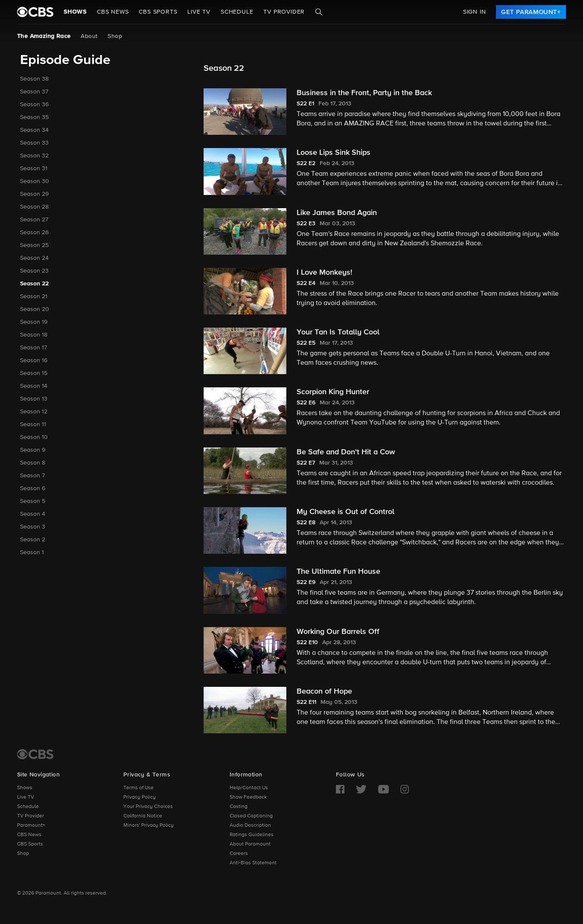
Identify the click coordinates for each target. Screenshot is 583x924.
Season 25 (34, 245)
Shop (115, 36)
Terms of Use (138, 788)
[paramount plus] (35, 12)
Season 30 (35, 181)
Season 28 (34, 207)
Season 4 (33, 514)
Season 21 (34, 296)
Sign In (475, 12)
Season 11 (33, 424)
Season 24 (34, 258)
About (89, 36)
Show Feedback (248, 797)
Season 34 (34, 130)
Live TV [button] (199, 12)
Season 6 (33, 488)
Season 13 (34, 399)
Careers (239, 854)
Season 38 (34, 79)
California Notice (143, 816)
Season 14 (34, 386)
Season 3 (33, 527)
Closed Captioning (251, 816)
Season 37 (34, 92)
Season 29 (34, 194)
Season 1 (32, 552)
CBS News (29, 835)
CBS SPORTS (158, 12)
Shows (75, 12)
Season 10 (34, 437)
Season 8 (33, 463)
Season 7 (32, 476)
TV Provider (284, 12)
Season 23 (34, 271)
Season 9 (33, 450)
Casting (239, 807)
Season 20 (35, 309)
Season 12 (34, 412)
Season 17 (34, 348)
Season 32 (34, 156)
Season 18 (34, 335)
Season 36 (34, 105)
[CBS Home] (35, 754)
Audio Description (250, 825)
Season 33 (34, 143)
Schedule (237, 12)
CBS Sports (30, 844)
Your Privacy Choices (148, 807)
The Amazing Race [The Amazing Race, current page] (44, 36)
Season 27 (34, 220)
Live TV (26, 797)
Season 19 (34, 322)
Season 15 (34, 373)
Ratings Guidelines (252, 835)
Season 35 (34, 117)
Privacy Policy (140, 797)
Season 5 (33, 501)
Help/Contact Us (249, 788)
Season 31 (34, 169)
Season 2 (33, 540)
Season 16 (34, 360)
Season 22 (34, 284)
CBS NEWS (113, 12)
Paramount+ (31, 825)
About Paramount (250, 844)
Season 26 (34, 232)
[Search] (319, 12)
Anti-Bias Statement (253, 863)
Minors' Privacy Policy (149, 825)
